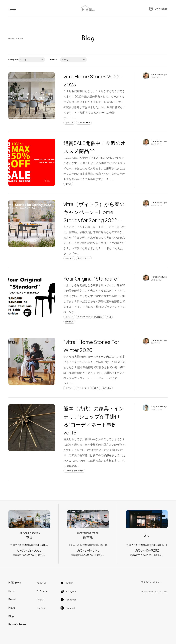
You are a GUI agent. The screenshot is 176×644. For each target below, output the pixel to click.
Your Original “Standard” (91, 279)
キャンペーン (84, 123)
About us (41, 583)
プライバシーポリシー (151, 582)
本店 (109, 317)
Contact (41, 608)
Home (11, 38)
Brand (12, 600)
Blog (11, 616)
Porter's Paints (17, 625)
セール (68, 184)
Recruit (40, 600)
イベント (69, 123)
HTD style (15, 583)
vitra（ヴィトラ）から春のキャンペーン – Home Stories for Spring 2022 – (94, 212)
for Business (43, 591)
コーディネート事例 (74, 471)
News (12, 608)
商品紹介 (98, 317)
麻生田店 (69, 321)
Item (11, 591)
